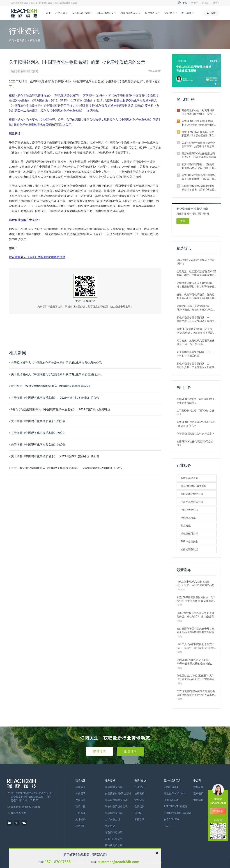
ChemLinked (171, 787)
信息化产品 (153, 13)
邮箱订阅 (100, 751)
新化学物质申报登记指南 (24, 71)
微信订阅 (130, 751)
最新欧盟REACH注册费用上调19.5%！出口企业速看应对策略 (199, 155)
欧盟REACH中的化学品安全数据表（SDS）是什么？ (196, 424)
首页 (48, 13)
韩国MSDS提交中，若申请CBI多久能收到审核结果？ (196, 401)
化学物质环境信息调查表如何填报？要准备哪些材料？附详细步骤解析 (195, 285)
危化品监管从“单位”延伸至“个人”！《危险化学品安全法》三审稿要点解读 (196, 678)
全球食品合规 (188, 518)
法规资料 (139, 793)
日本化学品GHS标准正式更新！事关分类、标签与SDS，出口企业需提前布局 (197, 615)
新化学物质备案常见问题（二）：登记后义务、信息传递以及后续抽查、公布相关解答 (195, 366)
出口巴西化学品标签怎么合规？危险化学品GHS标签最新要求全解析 (195, 630)
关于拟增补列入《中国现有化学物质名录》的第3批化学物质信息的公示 (56, 374)
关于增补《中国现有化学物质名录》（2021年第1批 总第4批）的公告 (55, 398)
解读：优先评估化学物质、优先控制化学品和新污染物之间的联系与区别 (195, 296)
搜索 (211, 13)
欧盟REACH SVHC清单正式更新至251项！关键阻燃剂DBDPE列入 (199, 134)
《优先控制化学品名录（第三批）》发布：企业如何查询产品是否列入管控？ (195, 584)
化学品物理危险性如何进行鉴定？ (195, 434)
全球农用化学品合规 (192, 494)
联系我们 (80, 826)
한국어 (216, 3)
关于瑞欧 (188, 13)
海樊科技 (198, 787)
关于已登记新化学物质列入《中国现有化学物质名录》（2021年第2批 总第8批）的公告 (67, 468)
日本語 (205, 3)
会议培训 (139, 806)
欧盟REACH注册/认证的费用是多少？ (195, 443)
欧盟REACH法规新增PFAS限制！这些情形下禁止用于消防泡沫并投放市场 (198, 123)
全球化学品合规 (189, 478)
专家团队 (80, 793)
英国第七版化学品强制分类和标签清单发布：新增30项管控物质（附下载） (198, 188)
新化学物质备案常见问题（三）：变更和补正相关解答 (195, 354)
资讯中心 (171, 13)
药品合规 (186, 526)
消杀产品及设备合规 (192, 502)
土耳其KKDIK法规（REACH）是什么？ (195, 412)
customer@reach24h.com (118, 862)
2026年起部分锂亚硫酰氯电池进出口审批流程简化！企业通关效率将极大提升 (196, 693)
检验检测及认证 (131, 13)
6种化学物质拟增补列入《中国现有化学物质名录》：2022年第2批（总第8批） (61, 409)
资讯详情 (35, 40)
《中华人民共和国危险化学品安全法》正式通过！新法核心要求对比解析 (195, 646)
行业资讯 (22, 40)
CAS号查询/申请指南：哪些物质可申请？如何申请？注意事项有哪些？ (198, 145)
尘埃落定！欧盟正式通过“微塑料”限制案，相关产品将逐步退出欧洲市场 (196, 273)
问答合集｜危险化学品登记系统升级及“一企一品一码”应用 (195, 342)
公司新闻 (80, 813)
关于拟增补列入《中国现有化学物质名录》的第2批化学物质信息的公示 (56, 363)
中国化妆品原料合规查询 (178, 813)
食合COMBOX (172, 819)
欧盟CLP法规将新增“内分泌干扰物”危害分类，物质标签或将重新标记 (196, 331)
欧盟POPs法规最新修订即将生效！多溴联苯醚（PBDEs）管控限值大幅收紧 (199, 177)
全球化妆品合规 (189, 510)
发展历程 (80, 800)
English (195, 3)
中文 (185, 3)
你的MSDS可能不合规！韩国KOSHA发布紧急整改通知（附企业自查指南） (196, 662)
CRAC (138, 813)
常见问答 (139, 800)
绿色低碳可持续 (82, 13)
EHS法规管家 (171, 800)
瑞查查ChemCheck (174, 793)
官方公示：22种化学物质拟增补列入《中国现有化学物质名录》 (51, 386)
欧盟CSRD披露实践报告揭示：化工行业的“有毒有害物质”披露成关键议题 (196, 599)
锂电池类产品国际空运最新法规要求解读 (195, 262)
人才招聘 (80, 819)
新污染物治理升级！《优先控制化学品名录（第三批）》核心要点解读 (198, 166)
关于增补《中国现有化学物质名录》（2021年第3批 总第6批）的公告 (55, 456)
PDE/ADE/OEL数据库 (176, 806)
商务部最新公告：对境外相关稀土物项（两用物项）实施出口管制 (198, 112)
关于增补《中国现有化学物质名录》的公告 (38, 421)
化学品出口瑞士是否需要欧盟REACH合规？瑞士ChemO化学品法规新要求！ (196, 308)
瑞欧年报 (80, 806)
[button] (215, 84)
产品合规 (61, 13)
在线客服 (218, 811)
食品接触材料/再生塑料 (194, 486)
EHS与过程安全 (106, 13)
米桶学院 (139, 819)
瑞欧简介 (80, 787)
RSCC (167, 826)
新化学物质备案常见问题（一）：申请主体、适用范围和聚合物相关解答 (195, 320)
